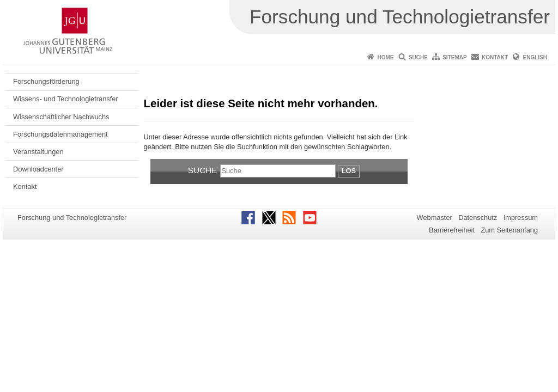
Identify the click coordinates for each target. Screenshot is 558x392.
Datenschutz (478, 218)
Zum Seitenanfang (509, 230)
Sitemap (454, 57)
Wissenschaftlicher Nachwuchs (61, 117)
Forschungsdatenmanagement (60, 134)
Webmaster (435, 218)
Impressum (521, 218)
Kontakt (495, 57)
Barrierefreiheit (452, 230)
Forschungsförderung (46, 81)
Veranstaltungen (38, 152)
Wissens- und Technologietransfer (66, 99)
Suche (418, 57)
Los (349, 171)
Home (385, 57)
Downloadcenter (38, 169)
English (535, 57)
